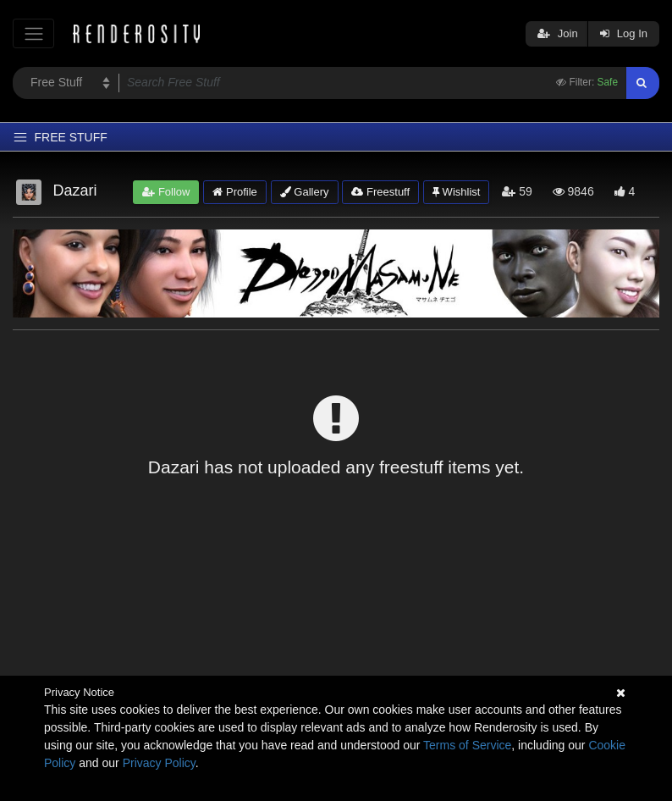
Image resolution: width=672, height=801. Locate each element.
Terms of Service (467, 745)
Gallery (305, 192)
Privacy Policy (159, 763)
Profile (234, 192)
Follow (166, 192)
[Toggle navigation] (33, 33)
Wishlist (456, 192)
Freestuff (380, 192)
